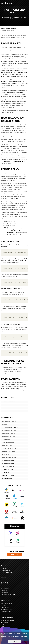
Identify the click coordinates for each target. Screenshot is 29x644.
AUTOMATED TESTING (8, 443)
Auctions (4, 590)
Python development (8, 620)
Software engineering (8, 594)
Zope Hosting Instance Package (15, 216)
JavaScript (4, 623)
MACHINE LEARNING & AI (9, 449)
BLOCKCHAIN (6, 455)
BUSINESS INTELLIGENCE (9, 458)
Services (8, 29)
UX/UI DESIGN (6, 440)
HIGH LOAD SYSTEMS (8, 467)
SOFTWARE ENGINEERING (9, 402)
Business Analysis (7, 609)
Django (4, 625)
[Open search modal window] (23, 3)
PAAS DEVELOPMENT (8, 464)
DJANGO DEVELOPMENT (9, 431)
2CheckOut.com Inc (6, 54)
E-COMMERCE (6, 411)
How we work (6, 571)
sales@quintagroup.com (18, 102)
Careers (4, 575)
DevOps (3, 605)
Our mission (5, 569)
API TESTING (5, 473)
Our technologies (8, 617)
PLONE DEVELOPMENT (8, 437)
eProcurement (6, 588)
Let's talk (15, 555)
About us (4, 566)
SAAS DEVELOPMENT (8, 461)
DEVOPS (4, 425)
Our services (6, 600)
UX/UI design (5, 607)
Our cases (4, 586)
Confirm (15, 641)
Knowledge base (6, 573)
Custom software (7, 603)
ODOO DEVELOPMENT (8, 434)
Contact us (5, 577)
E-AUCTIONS (5, 408)
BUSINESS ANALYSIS (8, 446)
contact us (13, 127)
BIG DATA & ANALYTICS (8, 452)
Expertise (5, 583)
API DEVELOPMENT (7, 470)
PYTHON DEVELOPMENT (9, 422)
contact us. (13, 113)
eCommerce (5, 592)
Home (3, 29)
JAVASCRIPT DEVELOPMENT (10, 428)
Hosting (13, 29)
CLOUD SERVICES (7, 479)
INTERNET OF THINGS (8, 476)
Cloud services (6, 612)
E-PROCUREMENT (7, 405)
